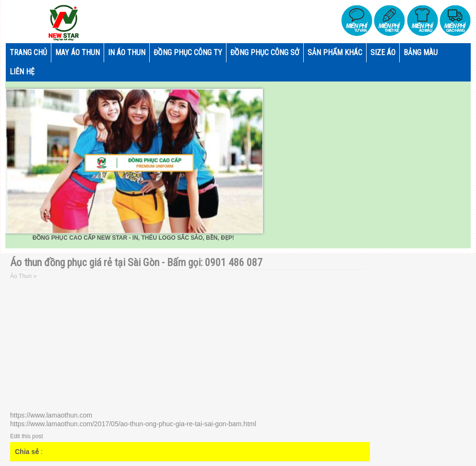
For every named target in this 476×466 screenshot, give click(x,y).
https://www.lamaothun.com (51, 415)
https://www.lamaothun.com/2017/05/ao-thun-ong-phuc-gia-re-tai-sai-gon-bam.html (133, 424)
